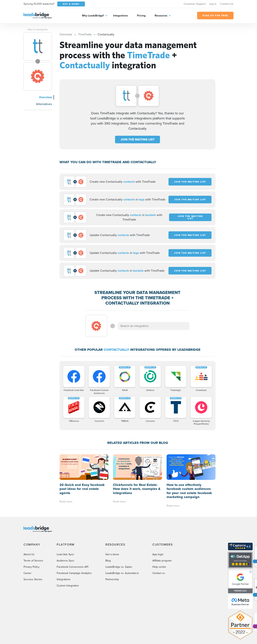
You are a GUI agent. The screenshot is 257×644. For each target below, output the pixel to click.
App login (158, 554)
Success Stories (33, 579)
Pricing (141, 16)
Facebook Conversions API (72, 567)
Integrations (121, 16)
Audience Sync (65, 561)
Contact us (159, 573)
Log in (213, 4)
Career (27, 573)
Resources (161, 16)
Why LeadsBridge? (93, 16)
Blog (108, 561)
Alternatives (44, 104)
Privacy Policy (31, 567)
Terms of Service (33, 561)
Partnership (112, 579)
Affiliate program (162, 561)
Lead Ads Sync (65, 554)
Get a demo (112, 554)
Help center (159, 567)
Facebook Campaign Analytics (74, 573)
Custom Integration (68, 586)
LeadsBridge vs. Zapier (119, 567)
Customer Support (195, 4)
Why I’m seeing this (38, 30)
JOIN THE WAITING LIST (138, 139)
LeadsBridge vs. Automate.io (122, 573)
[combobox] (154, 326)
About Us (29, 554)
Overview (45, 97)
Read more (66, 502)
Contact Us (227, 4)
